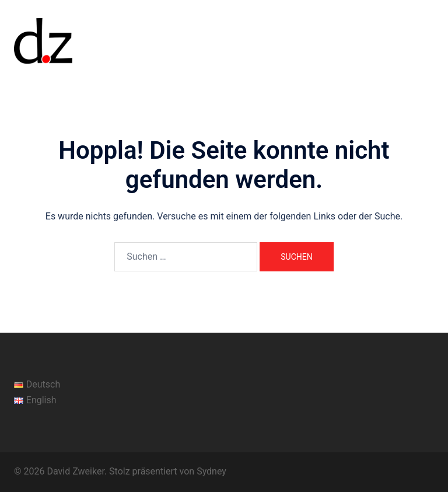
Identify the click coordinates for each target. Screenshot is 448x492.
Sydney (211, 471)
